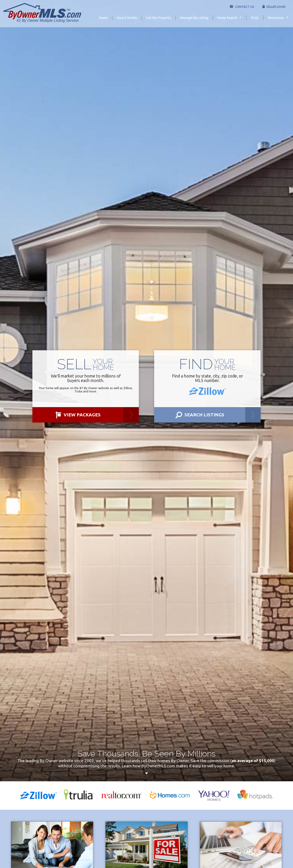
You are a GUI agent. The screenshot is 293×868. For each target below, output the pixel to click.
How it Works (127, 18)
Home (103, 18)
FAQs (255, 18)
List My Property (159, 18)
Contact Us (242, 7)
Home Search (227, 18)
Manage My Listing (194, 18)
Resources (276, 18)
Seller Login (274, 7)
